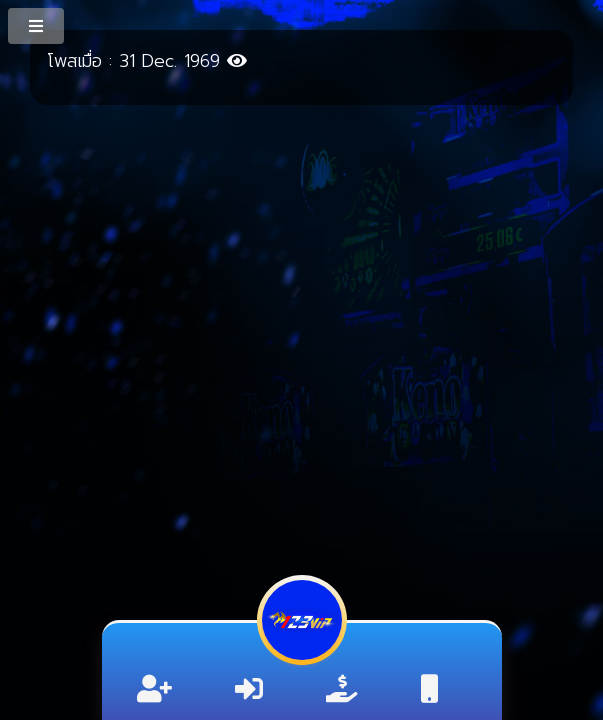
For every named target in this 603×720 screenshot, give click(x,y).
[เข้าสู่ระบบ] (249, 689)
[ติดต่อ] (430, 689)
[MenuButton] (37, 25)
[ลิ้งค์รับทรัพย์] (342, 689)
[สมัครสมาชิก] (154, 689)
